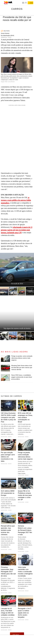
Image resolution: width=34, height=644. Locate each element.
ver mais (17, 635)
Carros (17, 9)
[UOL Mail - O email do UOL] (23, 3)
